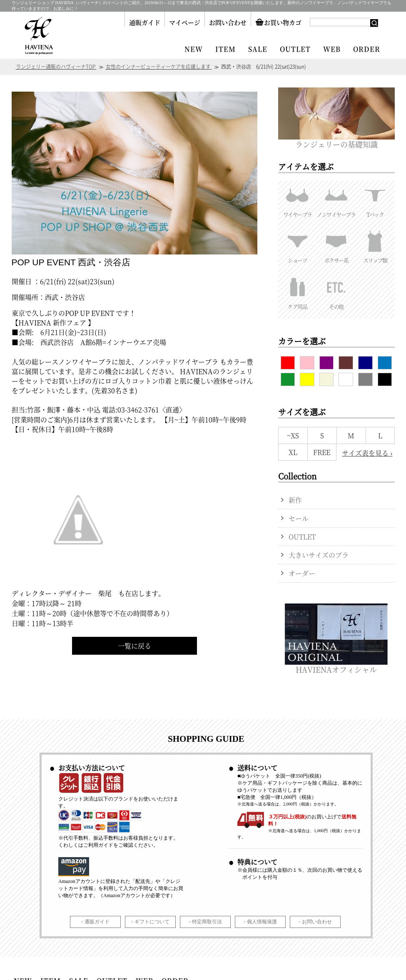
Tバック (375, 199)
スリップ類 (375, 245)
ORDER (367, 49)
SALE (258, 49)
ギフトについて (152, 922)
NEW (194, 49)
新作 (295, 500)
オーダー (302, 573)
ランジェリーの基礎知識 (336, 140)
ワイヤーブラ (298, 199)
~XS (293, 435)
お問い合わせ (228, 22)
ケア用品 (298, 292)
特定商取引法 (207, 922)
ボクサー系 (336, 245)
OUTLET (295, 49)
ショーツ (298, 245)
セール (299, 518)
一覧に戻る (135, 646)
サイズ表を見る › (367, 453)
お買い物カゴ (278, 22)
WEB (332, 49)
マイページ (185, 22)
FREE (322, 452)
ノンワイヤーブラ (336, 199)
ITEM (225, 49)
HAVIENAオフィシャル (336, 665)
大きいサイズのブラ (319, 555)
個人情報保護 (262, 922)
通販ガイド (145, 22)
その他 (336, 292)
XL (293, 452)
